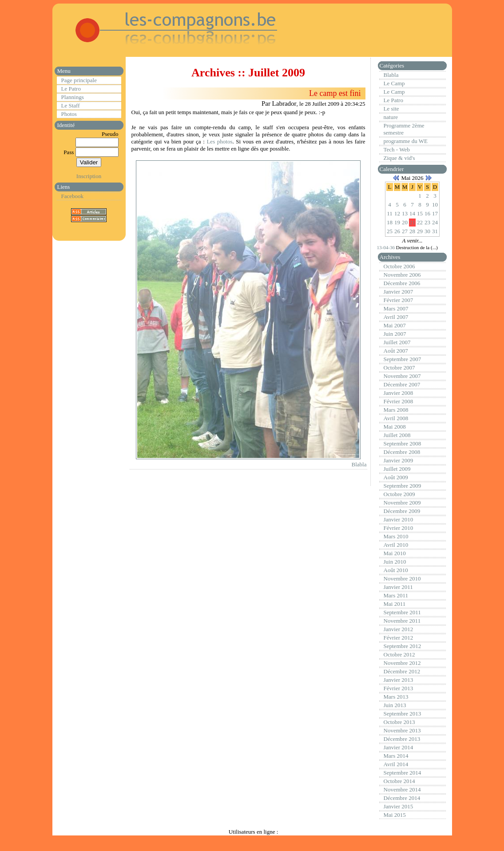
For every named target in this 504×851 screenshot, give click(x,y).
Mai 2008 (395, 427)
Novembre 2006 (402, 275)
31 (435, 231)
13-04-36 (387, 247)
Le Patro (71, 89)
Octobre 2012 (399, 654)
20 (405, 222)
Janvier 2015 (399, 806)
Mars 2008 (396, 410)
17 (435, 213)
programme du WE (406, 141)
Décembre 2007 (402, 384)
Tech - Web (397, 149)
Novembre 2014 (402, 789)
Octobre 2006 (399, 266)
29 (420, 231)
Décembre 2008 (402, 452)
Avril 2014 (396, 764)
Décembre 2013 (402, 739)
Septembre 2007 (403, 359)
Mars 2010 (396, 536)
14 (412, 213)
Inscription (89, 176)
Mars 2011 (396, 595)
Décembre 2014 (402, 798)
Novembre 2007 (402, 376)
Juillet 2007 (397, 342)
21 (412, 222)
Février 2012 (399, 638)
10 (435, 205)
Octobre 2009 (399, 494)
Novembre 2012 (402, 663)
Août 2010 (396, 570)
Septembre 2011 (402, 612)
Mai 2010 (395, 553)
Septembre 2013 (403, 714)
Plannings (73, 97)
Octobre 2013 (399, 722)
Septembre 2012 (403, 646)
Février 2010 (399, 528)
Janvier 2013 (399, 680)
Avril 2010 (396, 545)
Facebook (73, 196)
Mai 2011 (395, 604)
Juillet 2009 (397, 469)
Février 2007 (399, 300)
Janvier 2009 (399, 460)
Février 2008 (399, 401)
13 (405, 213)
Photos (69, 114)
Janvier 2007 (399, 292)
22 (420, 222)
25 (390, 231)
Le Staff (71, 105)
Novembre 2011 (402, 621)
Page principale (79, 80)
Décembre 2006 (402, 283)
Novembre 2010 (402, 579)
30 (427, 231)
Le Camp (394, 83)
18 (390, 222)
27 (405, 231)
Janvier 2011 (398, 587)
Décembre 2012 (402, 671)
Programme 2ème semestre (404, 129)
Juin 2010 (395, 562)
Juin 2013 (395, 705)
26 (397, 231)
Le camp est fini (335, 93)
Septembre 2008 (403, 443)
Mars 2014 (396, 756)
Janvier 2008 (399, 393)
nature (391, 117)
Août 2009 (396, 477)
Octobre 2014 (399, 781)
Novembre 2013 (402, 730)
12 (397, 213)
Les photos (219, 141)
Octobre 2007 (399, 368)
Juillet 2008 (397, 435)
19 (397, 222)
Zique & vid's (399, 158)
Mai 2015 (395, 815)
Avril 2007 (396, 317)
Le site (391, 109)
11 (390, 213)
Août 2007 (396, 351)
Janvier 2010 (399, 519)
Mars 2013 (396, 697)
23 (427, 222)
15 (420, 213)
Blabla (359, 464)
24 (435, 222)
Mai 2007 (395, 325)
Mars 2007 (396, 308)
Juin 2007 (395, 334)
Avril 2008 (396, 418)
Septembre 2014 (403, 773)
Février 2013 (399, 688)
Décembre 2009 (402, 511)
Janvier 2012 (399, 629)
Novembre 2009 (402, 503)
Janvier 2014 (399, 747)
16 (427, 213)
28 (412, 231)
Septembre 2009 (403, 486)
